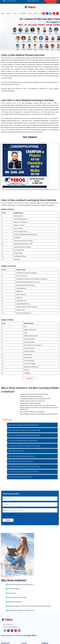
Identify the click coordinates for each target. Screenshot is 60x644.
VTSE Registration (52, 3)
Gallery (30, 13)
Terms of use (29, 515)
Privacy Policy (39, 515)
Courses (15, 13)
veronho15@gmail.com (10, 1)
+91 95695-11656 (34, 1)
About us (9, 13)
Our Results (23, 13)
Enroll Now (30, 378)
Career (36, 13)
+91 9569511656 (9, 624)
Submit (8, 520)
